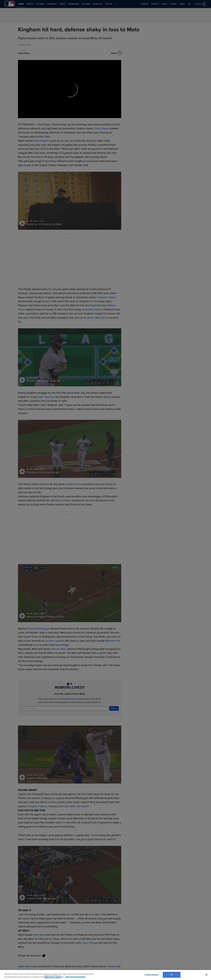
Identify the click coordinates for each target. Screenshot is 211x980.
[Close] (206, 975)
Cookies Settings (151, 975)
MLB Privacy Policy (53, 977)
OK (172, 975)
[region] (106, 975)
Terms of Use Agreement (75, 977)
